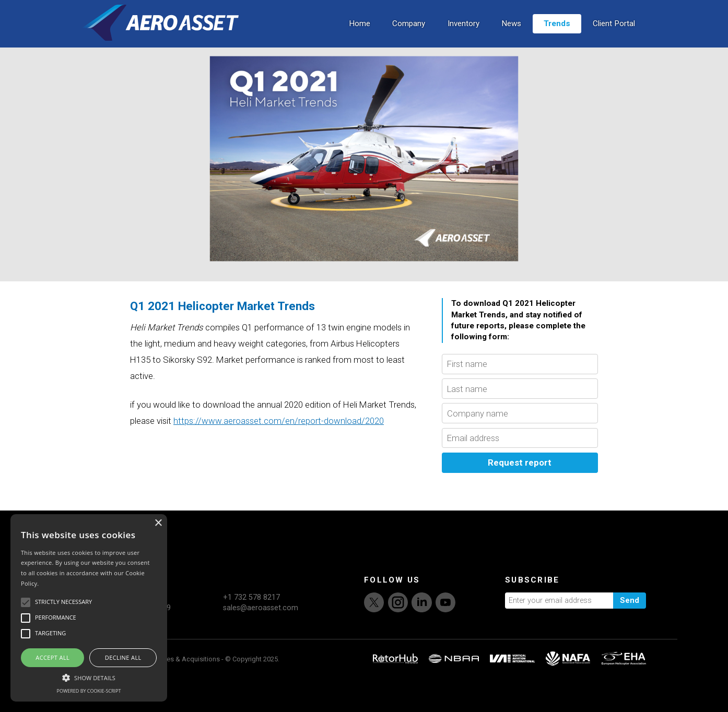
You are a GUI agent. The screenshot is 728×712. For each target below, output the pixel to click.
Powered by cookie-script (89, 691)
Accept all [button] (52, 657)
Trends (557, 35)
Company (409, 35)
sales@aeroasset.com (261, 641)
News (511, 35)
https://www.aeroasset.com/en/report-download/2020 (279, 454)
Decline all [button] (123, 657)
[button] (89, 677)
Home (360, 35)
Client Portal (614, 35)
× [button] (158, 523)
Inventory (463, 35)
